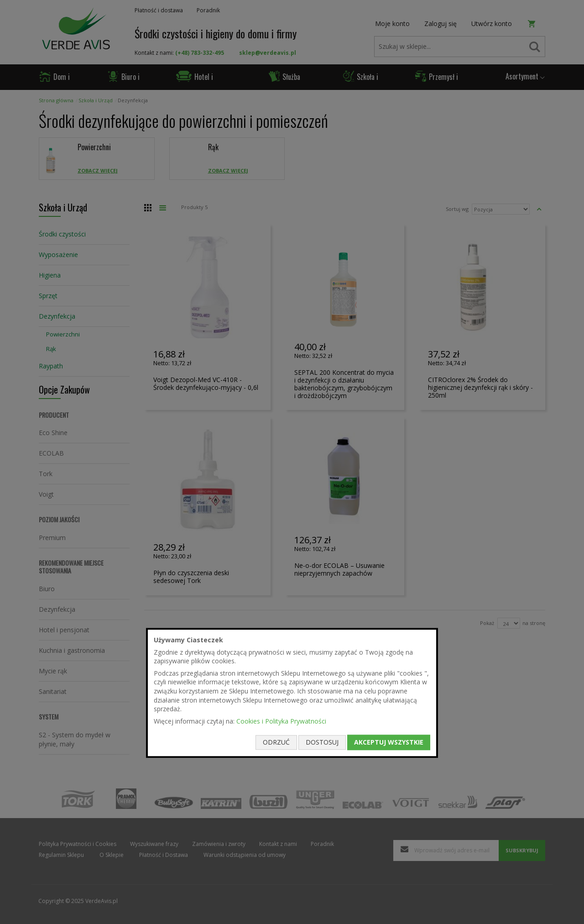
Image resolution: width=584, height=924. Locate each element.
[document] (292, 693)
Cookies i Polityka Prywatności (281, 721)
